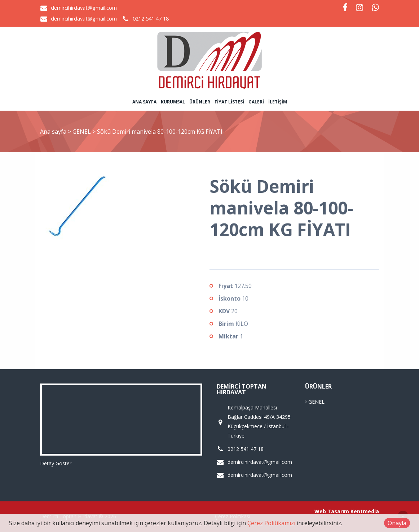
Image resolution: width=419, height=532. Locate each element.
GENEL (82, 132)
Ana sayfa (144, 102)
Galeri (256, 102)
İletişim (278, 102)
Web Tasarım (332, 511)
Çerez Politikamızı (271, 523)
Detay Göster (56, 463)
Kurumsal (173, 102)
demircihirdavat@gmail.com (84, 8)
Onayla (397, 523)
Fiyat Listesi (229, 102)
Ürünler (200, 102)
